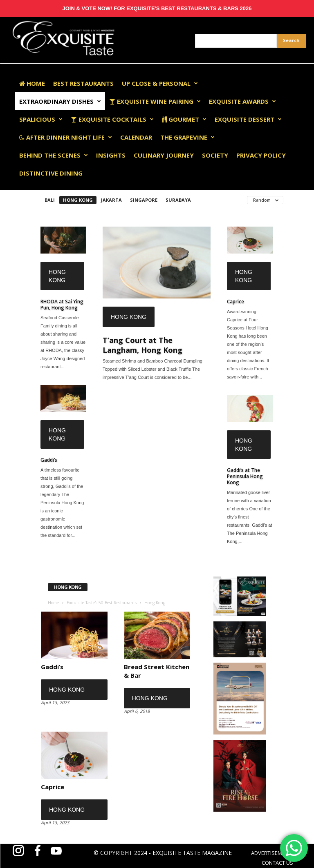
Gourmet (184, 119)
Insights (111, 155)
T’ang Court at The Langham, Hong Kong (142, 345)
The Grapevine (187, 137)
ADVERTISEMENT (271, 853)
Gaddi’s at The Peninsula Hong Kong (245, 476)
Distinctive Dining (51, 173)
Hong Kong (78, 200)
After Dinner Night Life (66, 137)
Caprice (235, 302)
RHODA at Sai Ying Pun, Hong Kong (62, 305)
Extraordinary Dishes (60, 101)
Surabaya (178, 200)
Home (32, 83)
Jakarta (111, 200)
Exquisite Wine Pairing (155, 101)
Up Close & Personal (160, 83)
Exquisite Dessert (248, 119)
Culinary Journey (164, 155)
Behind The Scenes (54, 155)
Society (215, 155)
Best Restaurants (83, 83)
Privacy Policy (261, 155)
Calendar (136, 137)
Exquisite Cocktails (112, 119)
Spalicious (41, 119)
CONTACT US (277, 863)
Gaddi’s (49, 460)
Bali (50, 200)
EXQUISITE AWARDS (242, 101)
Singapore (144, 200)
